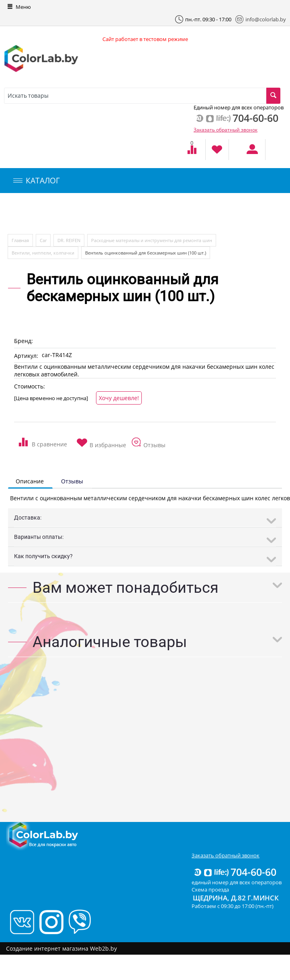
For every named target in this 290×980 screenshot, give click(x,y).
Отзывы (72, 481)
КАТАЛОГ (37, 181)
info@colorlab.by (261, 19)
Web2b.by (103, 948)
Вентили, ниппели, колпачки (43, 253)
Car (43, 240)
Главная (20, 240)
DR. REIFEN (69, 240)
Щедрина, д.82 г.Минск (236, 898)
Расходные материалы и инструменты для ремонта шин (152, 240)
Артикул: (26, 356)
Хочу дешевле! (119, 398)
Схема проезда (210, 890)
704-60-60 (235, 872)
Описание (30, 481)
